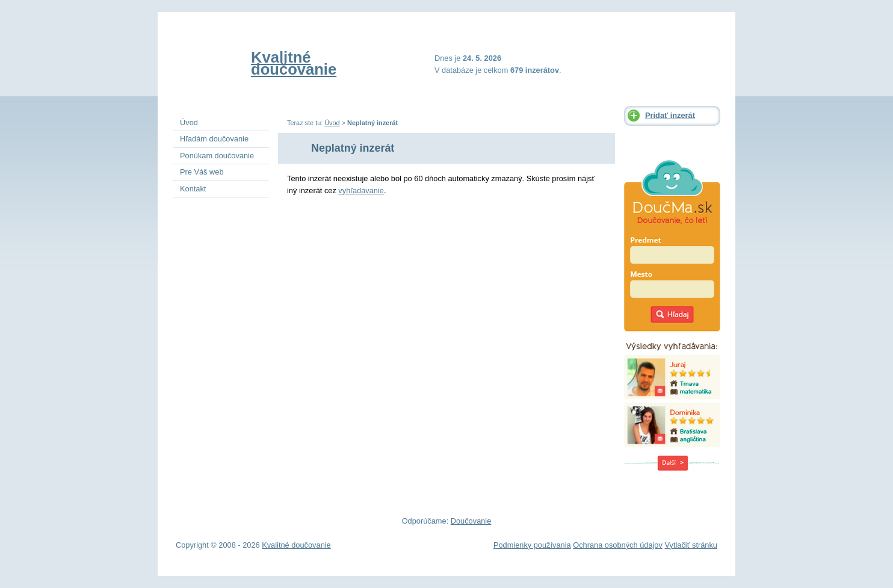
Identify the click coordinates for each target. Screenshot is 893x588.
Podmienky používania (532, 545)
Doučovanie (471, 521)
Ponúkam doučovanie (217, 156)
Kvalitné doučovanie (294, 63)
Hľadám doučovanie (214, 139)
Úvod (332, 123)
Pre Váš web (202, 172)
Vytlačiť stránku (691, 545)
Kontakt (193, 189)
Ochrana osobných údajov (618, 545)
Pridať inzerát (670, 115)
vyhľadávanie (361, 190)
